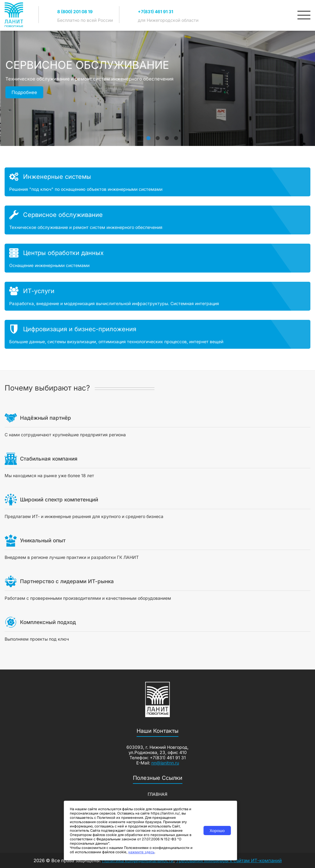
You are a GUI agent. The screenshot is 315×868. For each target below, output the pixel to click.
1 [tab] (139, 135)
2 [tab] (148, 135)
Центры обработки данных (63, 253)
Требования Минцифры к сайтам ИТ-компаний (229, 860)
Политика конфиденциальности (138, 860)
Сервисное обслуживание (63, 215)
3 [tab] (157, 135)
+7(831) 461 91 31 (156, 12)
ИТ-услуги (39, 291)
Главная (157, 794)
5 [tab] (176, 135)
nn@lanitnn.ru (165, 763)
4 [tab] (167, 135)
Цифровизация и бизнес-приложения (80, 329)
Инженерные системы (57, 177)
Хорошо (217, 831)
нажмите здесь (141, 852)
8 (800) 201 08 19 (75, 12)
